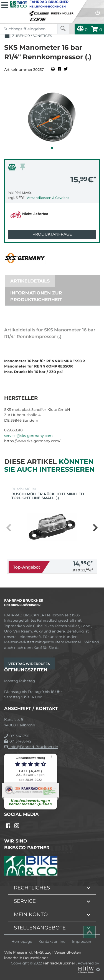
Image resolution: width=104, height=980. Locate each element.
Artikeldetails (30, 281)
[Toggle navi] (5, 4)
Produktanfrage (52, 234)
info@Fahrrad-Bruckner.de (31, 747)
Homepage (22, 942)
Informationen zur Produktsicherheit (36, 296)
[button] (52, 148)
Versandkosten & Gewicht (48, 198)
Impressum (82, 942)
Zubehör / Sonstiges (28, 36)
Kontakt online (52, 942)
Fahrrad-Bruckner (59, 963)
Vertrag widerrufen (29, 664)
